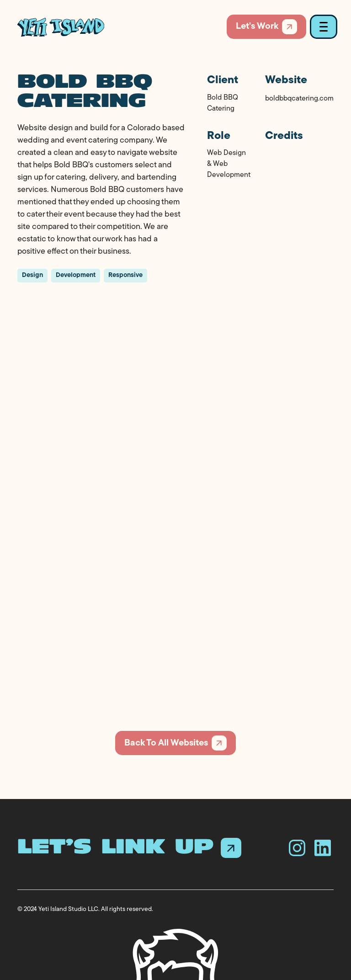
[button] (322, 27)
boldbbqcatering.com (299, 99)
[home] (61, 27)
